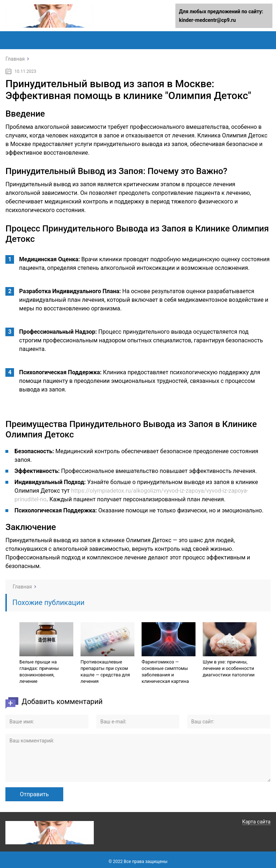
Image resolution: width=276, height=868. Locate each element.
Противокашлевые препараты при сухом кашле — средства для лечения (105, 672)
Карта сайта (256, 822)
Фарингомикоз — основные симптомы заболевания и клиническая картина (165, 672)
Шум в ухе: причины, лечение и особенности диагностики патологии (229, 668)
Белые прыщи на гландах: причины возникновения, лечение (39, 672)
